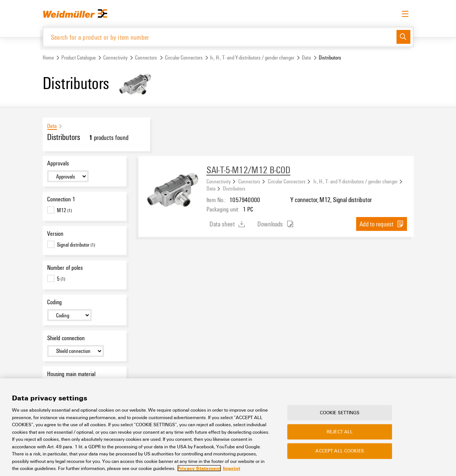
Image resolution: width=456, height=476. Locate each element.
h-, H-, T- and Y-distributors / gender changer (252, 57)
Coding (54, 302)
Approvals (58, 163)
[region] (228, 427)
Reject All (340, 432)
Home (48, 57)
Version (55, 234)
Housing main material (71, 374)
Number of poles (65, 268)
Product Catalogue (79, 57)
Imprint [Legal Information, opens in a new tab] (232, 468)
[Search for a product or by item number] (220, 37)
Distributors (234, 189)
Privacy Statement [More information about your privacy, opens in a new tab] (199, 468)
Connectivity (115, 57)
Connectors (146, 57)
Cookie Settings (340, 412)
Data (306, 57)
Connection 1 (61, 199)
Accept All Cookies (339, 451)
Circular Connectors (184, 57)
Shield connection (66, 338)
